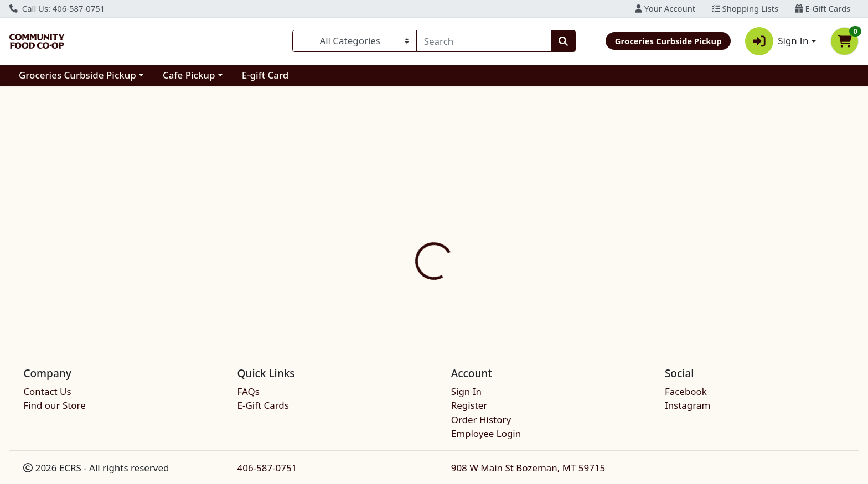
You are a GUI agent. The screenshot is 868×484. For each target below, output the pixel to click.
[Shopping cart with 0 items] (844, 41)
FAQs (249, 391)
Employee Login (486, 433)
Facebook (686, 391)
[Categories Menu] (355, 41)
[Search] (484, 41)
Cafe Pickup (189, 75)
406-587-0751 (267, 468)
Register (469, 405)
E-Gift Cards (823, 8)
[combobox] (484, 41)
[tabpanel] (615, 260)
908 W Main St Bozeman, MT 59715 (528, 468)
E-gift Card (265, 75)
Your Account (665, 8)
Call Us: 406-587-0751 (57, 8)
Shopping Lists (745, 8)
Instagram (688, 405)
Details (394, 217)
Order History (481, 420)
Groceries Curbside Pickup (77, 75)
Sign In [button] (777, 41)
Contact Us (47, 391)
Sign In (466, 391)
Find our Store (54, 405)
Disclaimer (450, 217)
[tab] (394, 217)
